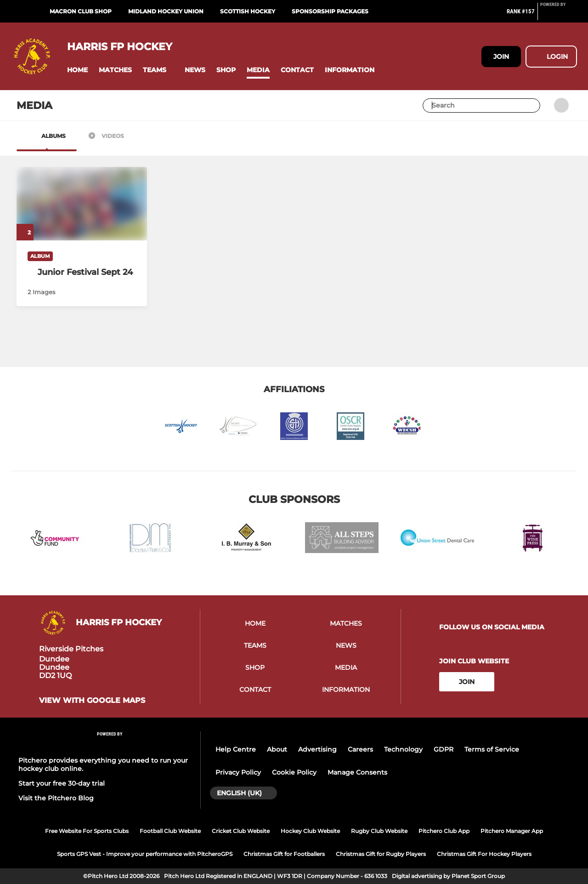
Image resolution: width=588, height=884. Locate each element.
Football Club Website (170, 831)
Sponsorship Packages (330, 11)
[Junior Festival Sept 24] (82, 272)
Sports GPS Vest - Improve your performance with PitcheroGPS (145, 854)
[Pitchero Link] (559, 15)
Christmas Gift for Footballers (284, 854)
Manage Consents (357, 772)
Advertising (317, 749)
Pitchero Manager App (512, 831)
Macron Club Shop (81, 11)
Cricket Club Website (241, 831)
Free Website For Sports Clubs (87, 831)
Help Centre (236, 749)
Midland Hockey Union (166, 11)
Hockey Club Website (310, 831)
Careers (360, 749)
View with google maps (92, 701)
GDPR (444, 749)
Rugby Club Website (379, 831)
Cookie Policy (294, 772)
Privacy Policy (238, 772)
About (277, 749)
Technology (403, 749)
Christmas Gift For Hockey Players (484, 854)
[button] (77, 70)
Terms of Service (492, 749)
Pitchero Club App (444, 831)
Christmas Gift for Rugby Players (381, 854)
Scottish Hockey (248, 11)
